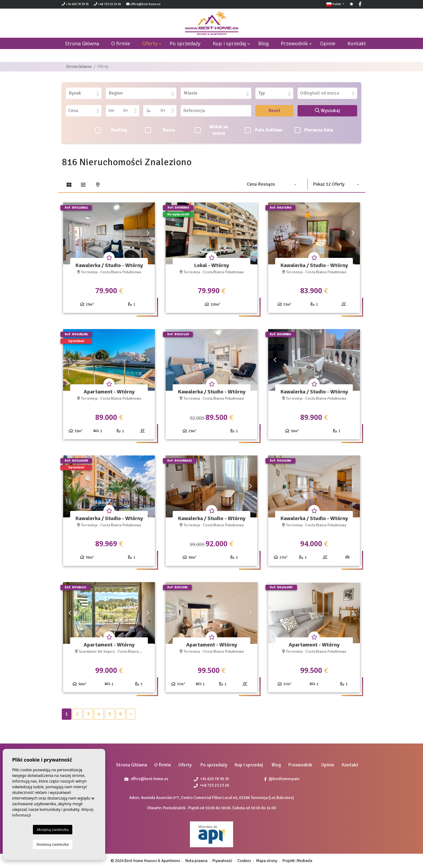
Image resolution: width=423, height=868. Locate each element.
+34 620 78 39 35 (75, 4)
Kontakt (357, 43)
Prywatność (222, 861)
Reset (274, 110)
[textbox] (86, 93)
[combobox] (84, 93)
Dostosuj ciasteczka (53, 844)
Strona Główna (79, 67)
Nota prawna (196, 861)
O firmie (121, 43)
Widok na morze (212, 130)
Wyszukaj (327, 110)
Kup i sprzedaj (229, 43)
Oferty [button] (150, 43)
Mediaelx (304, 861)
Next (148, 233)
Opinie (328, 43)
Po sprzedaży (185, 43)
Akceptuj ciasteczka (53, 829)
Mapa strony (267, 861)
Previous (70, 233)
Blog (263, 43)
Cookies (244, 861)
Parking (111, 130)
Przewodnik (294, 43)
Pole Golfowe (264, 130)
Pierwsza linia (314, 130)
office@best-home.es (145, 4)
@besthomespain (282, 779)
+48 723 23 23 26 (107, 4)
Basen (160, 130)
